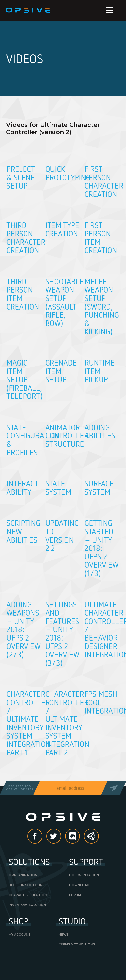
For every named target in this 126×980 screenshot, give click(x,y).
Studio (72, 921)
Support (86, 862)
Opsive (28, 10)
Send (113, 788)
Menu (110, 10)
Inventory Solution (27, 905)
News (64, 934)
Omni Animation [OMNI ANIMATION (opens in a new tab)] (23, 875)
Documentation (84, 875)
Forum (75, 895)
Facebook (42, 837)
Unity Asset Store (92, 839)
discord (80, 837)
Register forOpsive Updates (20, 788)
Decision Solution (26, 885)
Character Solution (28, 895)
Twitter (61, 837)
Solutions (29, 862)
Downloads (80, 885)
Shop (19, 921)
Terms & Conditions (77, 944)
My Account (20, 934)
